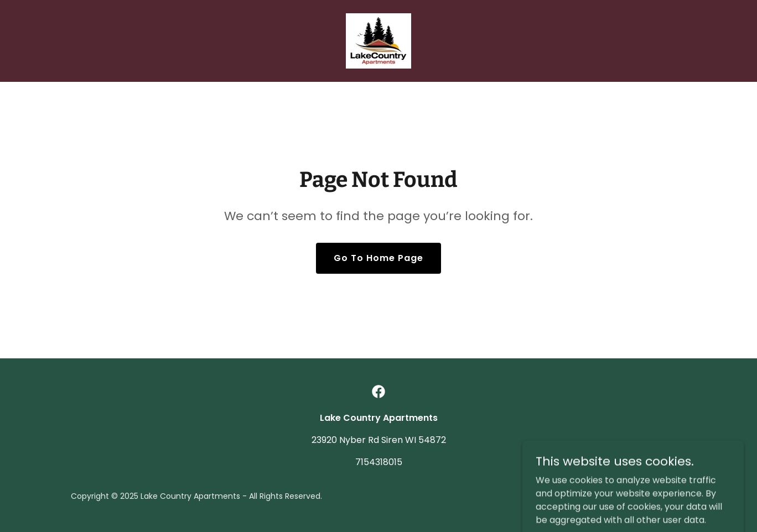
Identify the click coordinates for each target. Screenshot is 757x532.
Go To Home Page (378, 258)
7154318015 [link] (379, 462)
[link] (378, 40)
